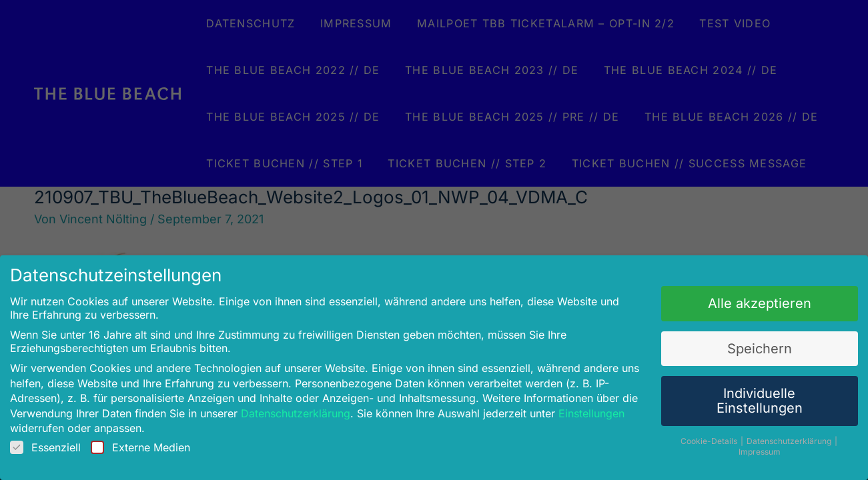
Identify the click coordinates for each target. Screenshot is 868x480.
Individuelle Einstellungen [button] (747, 396)
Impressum (748, 446)
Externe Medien (151, 442)
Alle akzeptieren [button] (748, 303)
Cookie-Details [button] (700, 435)
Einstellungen (585, 408)
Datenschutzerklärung (301, 408)
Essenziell (60, 442)
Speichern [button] (748, 346)
